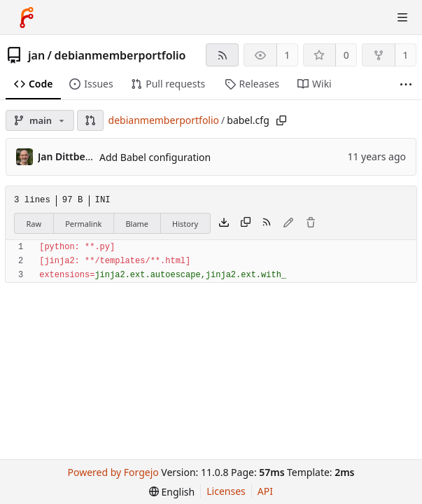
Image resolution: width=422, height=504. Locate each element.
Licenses (226, 491)
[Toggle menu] (402, 17)
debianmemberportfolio (120, 55)
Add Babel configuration (155, 157)
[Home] (27, 17)
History (185, 224)
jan (36, 55)
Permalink (83, 224)
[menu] (172, 492)
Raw (34, 224)
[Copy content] (246, 223)
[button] (90, 120)
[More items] (406, 84)
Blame (137, 224)
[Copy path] (281, 120)
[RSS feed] (222, 55)
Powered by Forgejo (113, 472)
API (265, 491)
